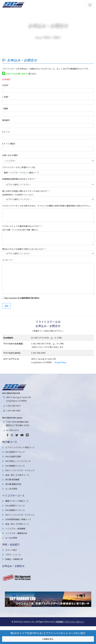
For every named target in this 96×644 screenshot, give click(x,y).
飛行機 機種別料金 (13, 484)
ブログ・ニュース (13, 555)
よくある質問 (11, 489)
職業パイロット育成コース (17, 501)
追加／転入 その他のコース (17, 475)
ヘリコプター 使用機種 (15, 529)
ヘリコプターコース (13, 495)
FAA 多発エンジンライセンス (18, 461)
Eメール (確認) (9, 144)
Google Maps (60, 362)
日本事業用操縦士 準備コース (18, 519)
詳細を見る (48, 639)
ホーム (38, 37)
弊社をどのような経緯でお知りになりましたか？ (24, 249)
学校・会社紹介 (11, 544)
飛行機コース (10, 442)
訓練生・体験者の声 (14, 559)
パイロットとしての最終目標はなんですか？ (22, 226)
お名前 (6, 85)
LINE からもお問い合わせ (15, 74)
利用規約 (60, 622)
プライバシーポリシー (75, 622)
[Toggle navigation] (90, 5)
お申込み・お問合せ (13, 566)
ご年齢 (6, 97)
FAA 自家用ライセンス (15, 452)
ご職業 (5, 108)
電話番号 (6, 120)
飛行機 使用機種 (12, 479)
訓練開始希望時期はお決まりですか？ (19, 179)
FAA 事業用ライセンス (15, 466)
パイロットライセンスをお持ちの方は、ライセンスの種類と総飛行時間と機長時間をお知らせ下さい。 (47, 206)
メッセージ (8, 260)
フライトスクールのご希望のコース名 (19, 167)
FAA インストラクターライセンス (20, 470)
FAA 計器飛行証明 (13, 456)
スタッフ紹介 (11, 550)
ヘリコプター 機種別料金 (16, 533)
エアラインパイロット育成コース (20, 447)
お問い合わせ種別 (11, 155)
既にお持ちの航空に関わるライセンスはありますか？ (26, 191)
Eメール (6, 132)
